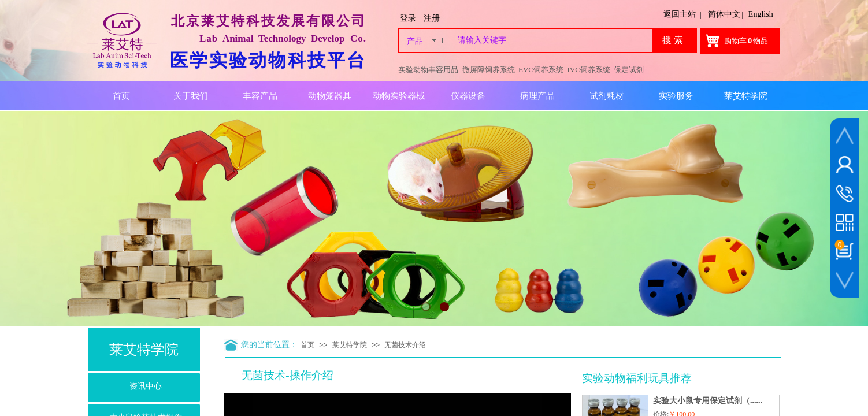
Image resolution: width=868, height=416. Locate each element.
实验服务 (676, 96)
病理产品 (537, 96)
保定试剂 (629, 70)
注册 (432, 18)
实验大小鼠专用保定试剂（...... (708, 401)
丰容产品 (260, 96)
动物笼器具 (330, 96)
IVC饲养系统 (589, 70)
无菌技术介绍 (405, 345)
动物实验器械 (399, 96)
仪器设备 (468, 96)
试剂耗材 (607, 96)
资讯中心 (146, 386)
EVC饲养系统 (541, 70)
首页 (307, 345)
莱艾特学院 (350, 345)
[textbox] (552, 40)
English (761, 14)
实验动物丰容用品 (428, 70)
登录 (408, 18)
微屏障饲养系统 (489, 70)
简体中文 (724, 14)
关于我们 (191, 96)
